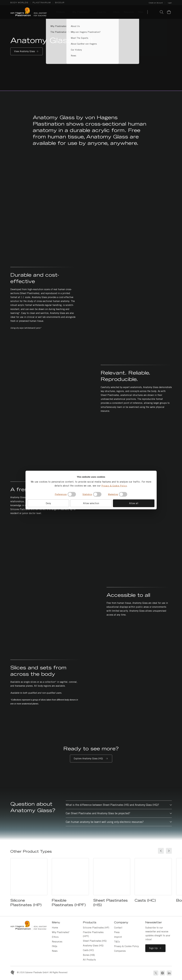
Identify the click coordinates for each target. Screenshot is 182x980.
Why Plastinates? (61, 932)
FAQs (54, 946)
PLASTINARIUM (42, 3)
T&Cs (117, 942)
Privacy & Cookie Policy (114, 486)
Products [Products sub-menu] (61, 12)
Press (117, 932)
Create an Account (156, 3)
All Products (89, 960)
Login (170, 3)
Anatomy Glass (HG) (93, 946)
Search (162, 12)
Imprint (118, 937)
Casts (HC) (88, 950)
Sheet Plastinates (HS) (95, 941)
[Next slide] (169, 851)
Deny (48, 503)
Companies (120, 951)
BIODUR (60, 3)
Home (55, 928)
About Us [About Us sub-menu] (101, 12)
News (55, 951)
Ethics (55, 937)
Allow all (134, 503)
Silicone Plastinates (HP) (96, 928)
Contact (118, 928)
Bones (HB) (89, 955)
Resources (57, 942)
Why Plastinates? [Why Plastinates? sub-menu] (81, 12)
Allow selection (91, 503)
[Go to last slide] (161, 851)
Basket (171, 10)
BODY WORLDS (19, 3)
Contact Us (154, 12)
